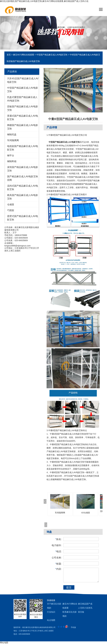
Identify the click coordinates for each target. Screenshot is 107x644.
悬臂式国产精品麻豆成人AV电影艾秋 (23, 218)
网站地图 (4, 643)
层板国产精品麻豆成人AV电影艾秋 (23, 108)
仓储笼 (11, 204)
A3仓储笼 (86, 513)
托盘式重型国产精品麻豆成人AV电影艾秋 (22, 99)
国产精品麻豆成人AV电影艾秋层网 (23, 178)
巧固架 (11, 210)
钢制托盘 (12, 135)
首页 (9, 55)
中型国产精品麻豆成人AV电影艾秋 (52, 55)
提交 (69, 587)
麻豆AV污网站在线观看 (24, 55)
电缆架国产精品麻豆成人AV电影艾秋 (23, 148)
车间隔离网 (13, 140)
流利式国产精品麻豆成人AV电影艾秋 (23, 188)
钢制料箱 (12, 161)
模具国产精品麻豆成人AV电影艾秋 (23, 197)
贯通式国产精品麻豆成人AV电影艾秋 (23, 118)
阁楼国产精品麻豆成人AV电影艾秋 (23, 127)
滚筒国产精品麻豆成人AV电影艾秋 (23, 169)
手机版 (73, 627)
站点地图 (51, 620)
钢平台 (11, 155)
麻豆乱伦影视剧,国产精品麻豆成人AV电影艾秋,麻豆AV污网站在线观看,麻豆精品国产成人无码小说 (44, 1)
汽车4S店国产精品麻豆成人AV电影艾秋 (23, 80)
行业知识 (51, 612)
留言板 (81, 612)
